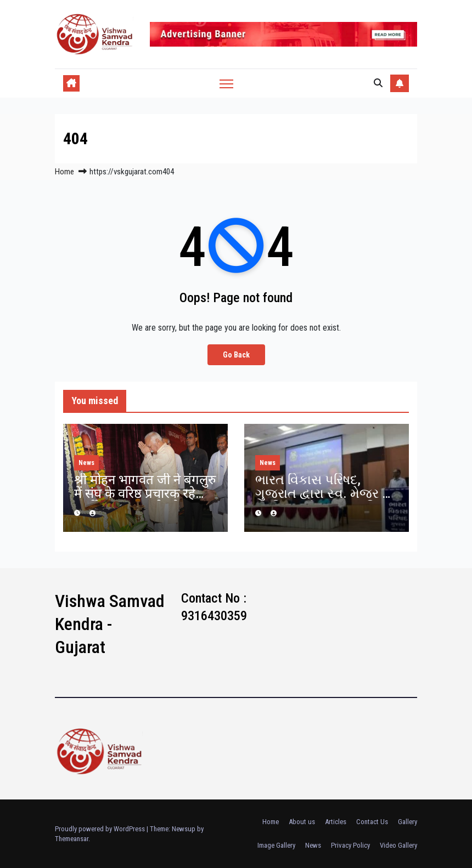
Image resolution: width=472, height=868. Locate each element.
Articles (336, 822)
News (86, 463)
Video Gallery (398, 845)
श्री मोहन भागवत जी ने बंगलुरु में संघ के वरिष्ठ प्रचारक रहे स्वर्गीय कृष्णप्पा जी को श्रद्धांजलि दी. (145, 500)
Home (64, 172)
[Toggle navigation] (226, 84)
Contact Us (372, 822)
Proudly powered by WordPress (101, 829)
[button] (378, 83)
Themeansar (72, 839)
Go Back (236, 354)
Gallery (408, 822)
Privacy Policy (350, 845)
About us (302, 822)
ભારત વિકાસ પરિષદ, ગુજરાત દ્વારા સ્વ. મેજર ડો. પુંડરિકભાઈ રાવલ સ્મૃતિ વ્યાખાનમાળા (326, 500)
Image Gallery (276, 845)
